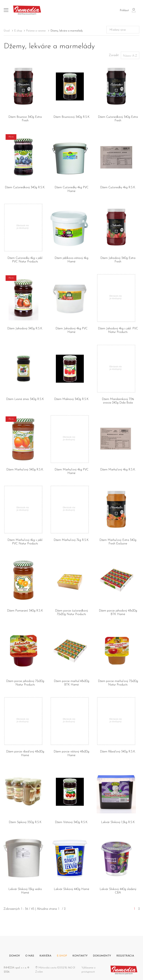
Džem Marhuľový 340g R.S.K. (25, 470)
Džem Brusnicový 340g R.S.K (71, 117)
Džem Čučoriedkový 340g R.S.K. (25, 188)
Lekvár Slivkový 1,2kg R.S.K (118, 822)
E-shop (18, 31)
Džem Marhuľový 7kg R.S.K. (71, 540)
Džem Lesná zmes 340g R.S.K (25, 399)
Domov (15, 956)
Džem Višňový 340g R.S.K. (71, 822)
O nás (30, 956)
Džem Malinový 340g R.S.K (71, 399)
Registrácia (125, 956)
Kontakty (80, 956)
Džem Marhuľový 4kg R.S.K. (118, 470)
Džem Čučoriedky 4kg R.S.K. (118, 188)
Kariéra (45, 956)
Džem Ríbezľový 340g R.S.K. (118, 752)
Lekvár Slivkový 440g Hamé (71, 889)
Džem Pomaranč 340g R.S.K (25, 611)
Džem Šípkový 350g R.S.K (25, 822)
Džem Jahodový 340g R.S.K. (25, 329)
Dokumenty (102, 956)
